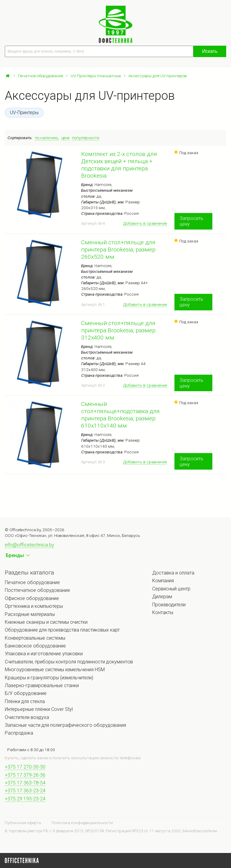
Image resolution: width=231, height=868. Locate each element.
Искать (210, 51)
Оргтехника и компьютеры (34, 606)
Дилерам (162, 597)
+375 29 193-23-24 (25, 799)
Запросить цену (191, 221)
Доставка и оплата (173, 573)
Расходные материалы (30, 614)
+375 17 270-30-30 (25, 767)
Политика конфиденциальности (82, 823)
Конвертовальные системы (35, 638)
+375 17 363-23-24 (25, 791)
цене (65, 138)
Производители (169, 605)
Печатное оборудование (41, 76)
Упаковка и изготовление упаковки (44, 654)
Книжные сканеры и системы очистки (46, 622)
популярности (86, 138)
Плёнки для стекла (25, 701)
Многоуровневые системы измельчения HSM (55, 670)
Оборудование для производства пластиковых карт (62, 630)
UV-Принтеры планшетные (96, 76)
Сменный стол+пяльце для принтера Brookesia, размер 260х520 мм (118, 250)
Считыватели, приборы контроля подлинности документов (69, 662)
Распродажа (19, 733)
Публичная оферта (23, 823)
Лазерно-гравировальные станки (42, 685)
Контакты (163, 612)
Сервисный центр (171, 589)
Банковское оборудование (35, 646)
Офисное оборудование (32, 598)
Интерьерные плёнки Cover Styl (39, 709)
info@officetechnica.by (29, 545)
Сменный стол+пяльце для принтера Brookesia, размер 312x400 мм (118, 330)
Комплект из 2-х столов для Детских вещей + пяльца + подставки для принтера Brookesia (119, 165)
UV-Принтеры (24, 113)
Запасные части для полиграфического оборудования (65, 725)
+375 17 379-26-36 (25, 775)
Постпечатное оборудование (37, 590)
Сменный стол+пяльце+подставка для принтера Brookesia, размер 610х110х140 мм (120, 415)
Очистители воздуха (27, 717)
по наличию (46, 138)
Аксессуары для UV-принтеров (158, 76)
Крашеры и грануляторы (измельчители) (49, 678)
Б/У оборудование (26, 693)
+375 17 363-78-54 (25, 783)
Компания (163, 581)
